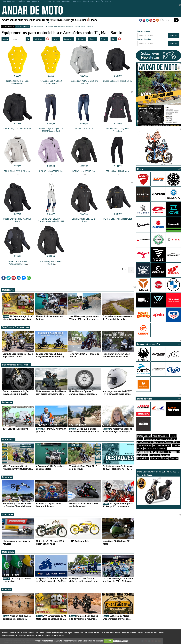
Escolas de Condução (159, 455)
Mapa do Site (59, 635)
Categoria (68, 39)
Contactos (105, 633)
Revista (94, 20)
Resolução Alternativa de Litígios (40, 635)
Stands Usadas (144, 445)
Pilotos (164, 458)
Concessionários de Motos (167, 442)
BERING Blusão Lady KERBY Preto (84, 220)
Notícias (13, 20)
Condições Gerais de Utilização (14, 635)
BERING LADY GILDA (84, 129)
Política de (120, 641)
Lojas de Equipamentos (155, 449)
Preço (104, 39)
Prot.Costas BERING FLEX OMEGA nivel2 (51, 82)
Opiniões (7, 402)
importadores (80, 27)
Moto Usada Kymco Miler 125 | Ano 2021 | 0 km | (158, 487)
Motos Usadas (144, 436)
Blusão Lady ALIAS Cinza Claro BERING (84, 82)
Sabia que (8, 514)
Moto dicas (8, 552)
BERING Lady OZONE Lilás (51, 171)
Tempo (93, 39)
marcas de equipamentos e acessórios (59, 27)
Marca (56, 39)
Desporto (7, 477)
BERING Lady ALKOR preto (118, 171)
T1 (114, 39)
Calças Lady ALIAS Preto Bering (17, 129)
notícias (90, 27)
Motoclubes (80, 20)
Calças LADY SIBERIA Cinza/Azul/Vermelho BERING (51, 220)
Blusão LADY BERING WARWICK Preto (17, 220)
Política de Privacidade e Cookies (151, 633)
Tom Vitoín (40, 633)
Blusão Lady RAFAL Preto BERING (51, 263)
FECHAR (108, 641)
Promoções (60, 20)
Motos (39, 20)
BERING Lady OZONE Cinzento (17, 171)
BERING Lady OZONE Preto (84, 171)
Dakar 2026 (23, 20)
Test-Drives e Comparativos (16, 327)
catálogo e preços (23, 27)
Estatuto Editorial (129, 633)
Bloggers (155, 458)
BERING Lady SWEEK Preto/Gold (118, 219)
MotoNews (8, 290)
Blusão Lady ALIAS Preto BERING (118, 81)
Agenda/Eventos (161, 436)
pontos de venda (37, 27)
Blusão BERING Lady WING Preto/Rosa (118, 130)
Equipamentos (48, 20)
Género (81, 39)
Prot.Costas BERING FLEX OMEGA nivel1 (17, 82)
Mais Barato (39, 39)
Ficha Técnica (115, 633)
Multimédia (8, 440)
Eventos (5, 20)
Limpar (5, 39)
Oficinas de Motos (162, 445)
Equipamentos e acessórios (16, 365)
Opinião (32, 20)
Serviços (70, 20)
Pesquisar (174, 35)
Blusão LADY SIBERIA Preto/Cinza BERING (17, 263)
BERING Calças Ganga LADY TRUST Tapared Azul (51, 130)
